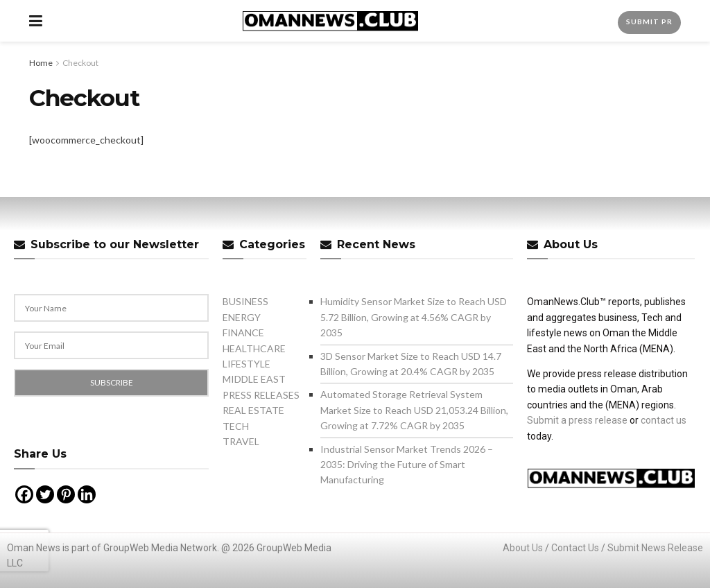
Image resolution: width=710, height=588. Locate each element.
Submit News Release (655, 548)
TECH (236, 426)
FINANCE (243, 332)
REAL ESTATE (253, 410)
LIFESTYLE (246, 364)
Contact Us (575, 548)
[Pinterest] (66, 494)
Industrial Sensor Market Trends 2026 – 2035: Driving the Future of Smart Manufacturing (407, 465)
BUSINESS (245, 301)
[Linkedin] (87, 494)
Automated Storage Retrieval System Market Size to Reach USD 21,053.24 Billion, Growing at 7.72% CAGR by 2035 (414, 410)
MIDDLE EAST (254, 379)
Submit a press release (577, 420)
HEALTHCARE (254, 348)
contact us (664, 420)
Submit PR (649, 21)
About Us (523, 548)
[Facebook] (24, 494)
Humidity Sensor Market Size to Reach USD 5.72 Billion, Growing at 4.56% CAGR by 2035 (414, 317)
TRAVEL (241, 441)
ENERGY (242, 317)
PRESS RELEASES (261, 395)
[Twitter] (45, 494)
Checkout (80, 63)
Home (41, 63)
